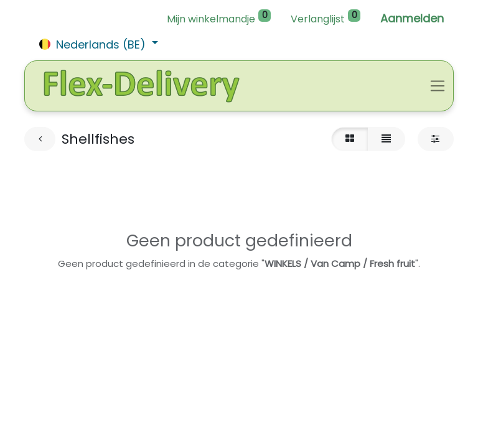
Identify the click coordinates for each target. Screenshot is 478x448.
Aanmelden (412, 18)
